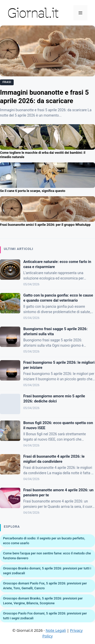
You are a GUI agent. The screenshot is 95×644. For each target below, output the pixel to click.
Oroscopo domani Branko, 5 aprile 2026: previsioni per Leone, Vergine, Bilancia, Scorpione (43, 601)
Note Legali (56, 630)
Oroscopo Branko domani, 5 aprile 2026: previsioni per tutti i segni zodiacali (47, 571)
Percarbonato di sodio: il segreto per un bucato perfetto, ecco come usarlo (44, 541)
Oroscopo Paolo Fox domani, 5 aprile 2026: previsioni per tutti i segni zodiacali (45, 616)
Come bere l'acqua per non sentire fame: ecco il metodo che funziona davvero (47, 556)
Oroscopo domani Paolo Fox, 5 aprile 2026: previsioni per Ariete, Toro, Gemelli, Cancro (45, 586)
